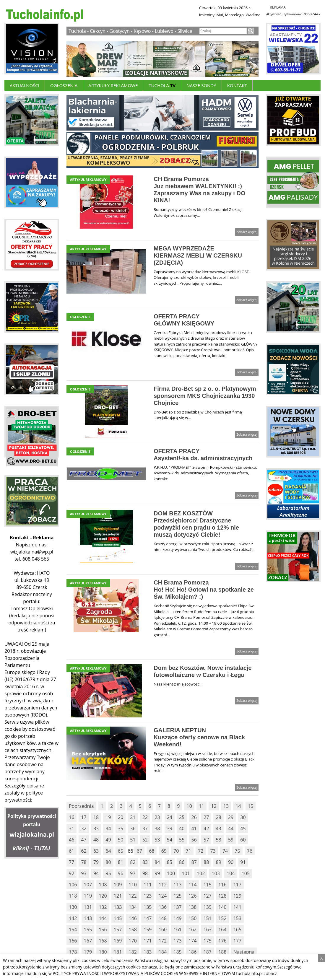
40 (182, 828)
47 (84, 840)
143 (88, 918)
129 (237, 896)
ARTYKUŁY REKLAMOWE (113, 85)
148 (163, 918)
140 (222, 907)
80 (108, 862)
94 (96, 873)
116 (222, 885)
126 (192, 896)
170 (133, 941)
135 (148, 907)
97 (133, 873)
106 (73, 885)
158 (133, 929)
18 (96, 817)
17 (84, 817)
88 (206, 862)
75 (237, 851)
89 (218, 862)
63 (96, 851)
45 (243, 828)
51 (133, 840)
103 (216, 873)
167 (88, 941)
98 (145, 873)
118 (73, 896)
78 (84, 862)
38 (157, 828)
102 (201, 873)
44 (231, 828)
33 (96, 828)
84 (157, 862)
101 (186, 873)
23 (157, 817)
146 (133, 918)
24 (170, 817)
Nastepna (244, 952)
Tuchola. (162, 85)
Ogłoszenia (64, 85)
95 (108, 873)
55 (182, 840)
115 (207, 885)
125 (177, 896)
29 (231, 817)
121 (118, 896)
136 (163, 907)
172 (163, 941)
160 (163, 929)
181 (118, 952)
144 (103, 918)
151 (207, 918)
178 (73, 952)
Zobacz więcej (247, 232)
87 (194, 862)
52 (145, 840)
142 (73, 918)
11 (201, 806)
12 (214, 806)
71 (188, 851)
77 (71, 862)
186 (192, 952)
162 (192, 929)
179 (88, 952)
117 (237, 885)
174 (192, 941)
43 (218, 828)
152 (222, 918)
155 (88, 929)
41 (194, 828)
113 (177, 885)
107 (88, 885)
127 (207, 896)
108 (103, 885)
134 (133, 907)
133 (118, 907)
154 (73, 929)
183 (148, 952)
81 (121, 862)
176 (222, 941)
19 (108, 817)
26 (194, 817)
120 (103, 896)
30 (243, 817)
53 (157, 840)
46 (71, 840)
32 (84, 828)
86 (182, 862)
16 (71, 817)
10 (189, 806)
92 (71, 873)
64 (108, 851)
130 (73, 907)
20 (121, 817)
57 (206, 840)
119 (88, 896)
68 (152, 851)
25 (182, 817)
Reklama (278, 7)
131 (88, 907)
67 (139, 851)
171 (148, 941)
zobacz (270, 973)
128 (222, 896)
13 (226, 806)
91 (243, 862)
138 (192, 907)
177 (237, 941)
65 (121, 851)
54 (170, 840)
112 (163, 885)
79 (96, 862)
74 (225, 851)
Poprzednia (81, 806)
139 (207, 907)
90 (231, 862)
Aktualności (25, 85)
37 (145, 828)
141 (237, 907)
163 (207, 929)
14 (238, 806)
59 (231, 840)
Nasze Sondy (201, 85)
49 (108, 840)
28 (218, 817)
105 (246, 873)
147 (148, 918)
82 (133, 862)
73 (213, 851)
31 (71, 828)
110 (133, 885)
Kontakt (237, 85)
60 (243, 840)
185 (177, 952)
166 (73, 941)
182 (133, 952)
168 (103, 941)
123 (148, 896)
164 (222, 929)
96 (121, 873)
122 (133, 896)
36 (133, 828)
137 (177, 907)
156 (103, 929)
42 (206, 828)
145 (118, 918)
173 (177, 941)
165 (237, 929)
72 (201, 851)
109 (118, 885)
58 (218, 840)
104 (231, 873)
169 (118, 941)
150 (192, 918)
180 (103, 952)
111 (148, 885)
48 (96, 840)
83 (145, 862)
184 (163, 952)
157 (118, 929)
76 (250, 851)
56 (194, 840)
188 (222, 952)
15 (251, 806)
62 (84, 851)
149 (177, 918)
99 (157, 873)
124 (163, 896)
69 (164, 851)
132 (103, 907)
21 (133, 817)
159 (148, 929)
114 (192, 885)
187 (207, 952)
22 (145, 817)
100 (171, 873)
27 (206, 817)
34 (108, 828)
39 (170, 828)
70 (176, 851)
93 (84, 873)
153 (237, 918)
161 (177, 929)
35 (121, 828)
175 (207, 941)
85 (170, 862)
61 (71, 851)
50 (121, 840)
